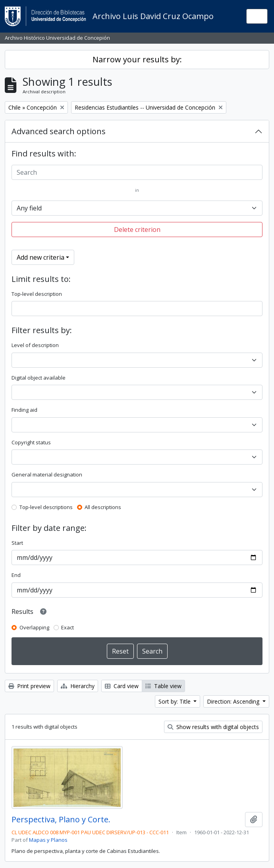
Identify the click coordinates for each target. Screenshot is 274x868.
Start (17, 543)
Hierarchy (78, 686)
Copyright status (31, 442)
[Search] (137, 172)
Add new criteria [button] (41, 257)
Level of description (35, 345)
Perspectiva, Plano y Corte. (61, 820)
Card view (122, 686)
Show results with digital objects (213, 727)
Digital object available (39, 378)
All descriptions (103, 507)
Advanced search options (59, 131)
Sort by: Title (175, 701)
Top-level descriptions (46, 507)
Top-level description (37, 294)
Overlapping (34, 627)
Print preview (29, 686)
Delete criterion (137, 230)
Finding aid (24, 410)
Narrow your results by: (137, 59)
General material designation (47, 475)
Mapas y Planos (48, 840)
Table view (163, 686)
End (16, 575)
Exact (68, 627)
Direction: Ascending (234, 701)
